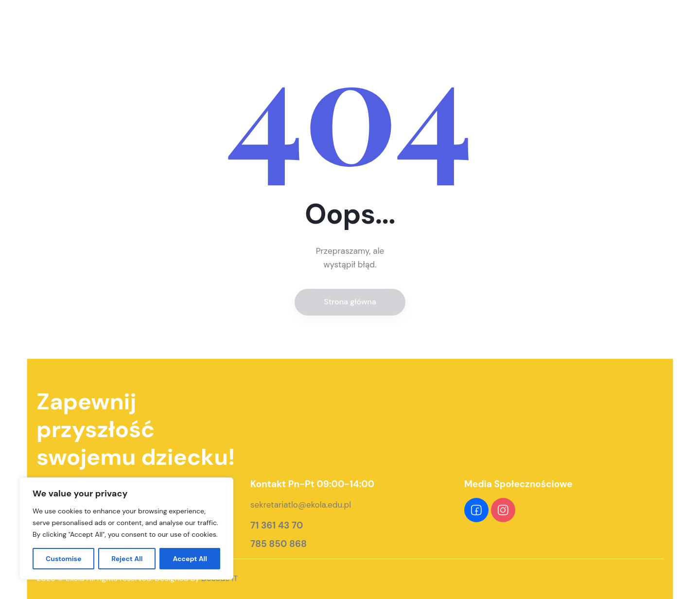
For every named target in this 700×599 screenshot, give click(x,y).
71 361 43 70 (277, 526)
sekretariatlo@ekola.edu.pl (301, 505)
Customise (64, 559)
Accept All (190, 559)
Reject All (127, 559)
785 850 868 (279, 544)
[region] (126, 529)
